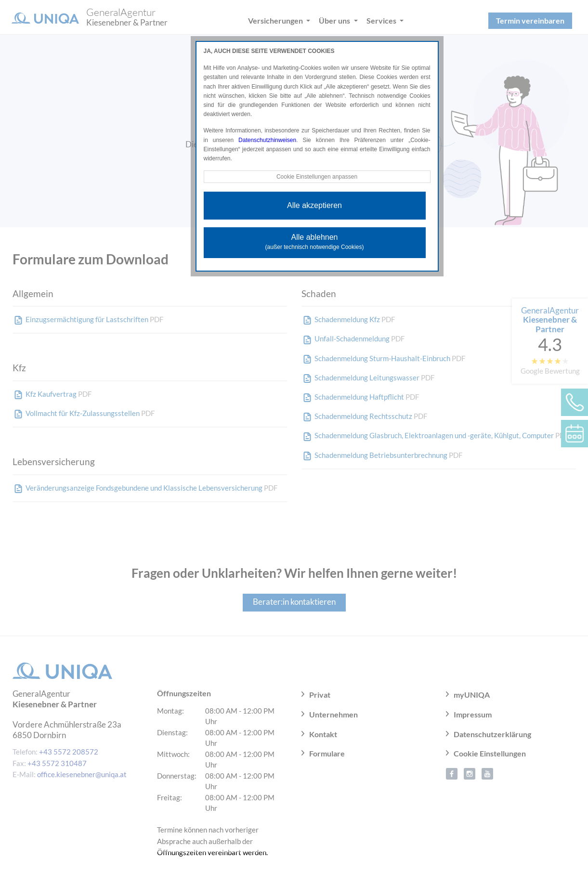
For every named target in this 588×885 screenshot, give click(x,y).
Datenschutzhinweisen (267, 140)
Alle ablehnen (315, 242)
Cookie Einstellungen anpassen (317, 177)
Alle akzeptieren (314, 205)
